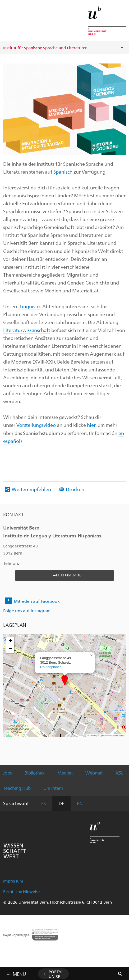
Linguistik (30, 306)
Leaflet (92, 735)
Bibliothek (35, 773)
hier (91, 425)
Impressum (13, 881)
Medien (65, 773)
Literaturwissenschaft (27, 330)
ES (44, 803)
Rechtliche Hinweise (21, 891)
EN (80, 803)
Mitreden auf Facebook (37, 601)
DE (61, 803)
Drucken (75, 489)
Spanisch (63, 172)
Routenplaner (50, 667)
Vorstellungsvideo (36, 425)
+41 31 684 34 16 (67, 575)
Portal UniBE (56, 974)
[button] (65, 680)
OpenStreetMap (107, 735)
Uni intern (53, 788)
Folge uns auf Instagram (27, 611)
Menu (19, 973)
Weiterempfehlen (31, 489)
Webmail (94, 773)
